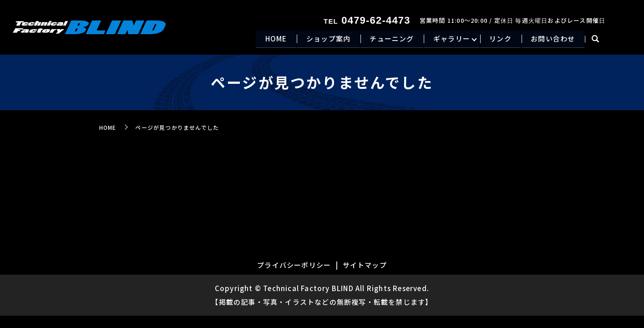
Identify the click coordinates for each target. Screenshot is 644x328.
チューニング (386, 39)
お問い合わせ (552, 39)
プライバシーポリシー (294, 265)
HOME (266, 39)
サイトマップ (365, 265)
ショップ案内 (320, 39)
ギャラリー (447, 39)
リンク (498, 39)
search (595, 40)
